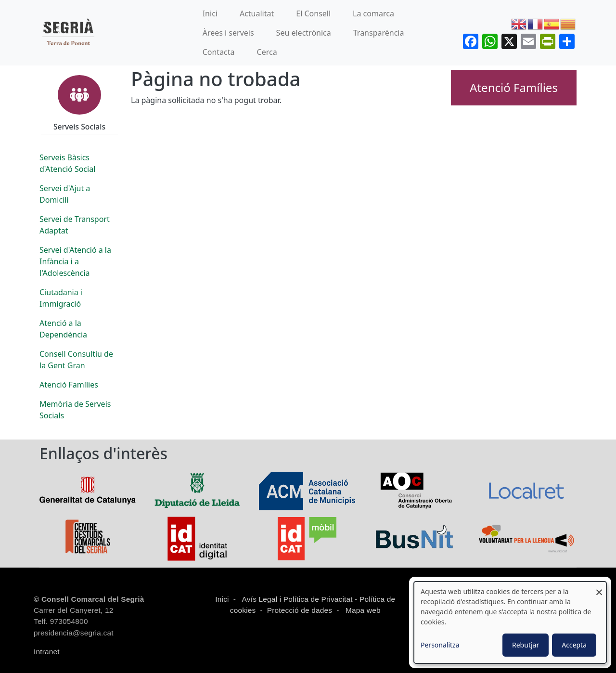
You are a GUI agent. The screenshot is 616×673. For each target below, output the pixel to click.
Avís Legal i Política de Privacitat (297, 599)
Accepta (574, 645)
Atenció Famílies (69, 385)
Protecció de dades (300, 610)
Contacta (219, 52)
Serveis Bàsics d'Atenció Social (67, 163)
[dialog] (510, 622)
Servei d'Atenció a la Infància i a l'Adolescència (75, 261)
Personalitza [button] (440, 645)
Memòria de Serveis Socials (75, 410)
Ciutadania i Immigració (61, 298)
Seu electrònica (304, 33)
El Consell (313, 13)
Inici (210, 13)
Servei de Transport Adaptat (75, 225)
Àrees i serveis (228, 33)
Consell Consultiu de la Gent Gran (76, 360)
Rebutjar (526, 645)
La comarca (373, 13)
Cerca (267, 52)
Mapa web (362, 610)
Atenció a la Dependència (63, 329)
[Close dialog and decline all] (599, 588)
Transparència (379, 33)
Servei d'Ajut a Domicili (65, 194)
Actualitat (257, 13)
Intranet (47, 652)
